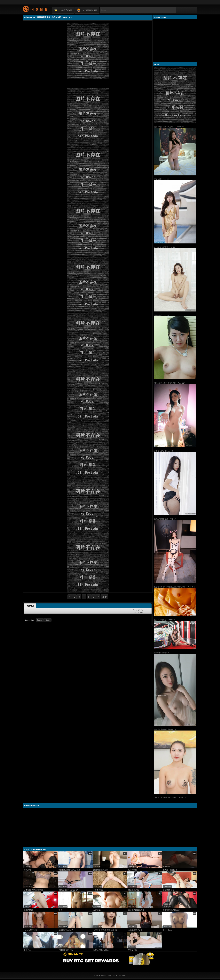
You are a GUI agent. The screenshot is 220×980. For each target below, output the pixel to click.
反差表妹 (97, 910)
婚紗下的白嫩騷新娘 (136, 910)
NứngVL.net (35, 9)
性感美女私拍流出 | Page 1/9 (165, 729)
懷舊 (60, 910)
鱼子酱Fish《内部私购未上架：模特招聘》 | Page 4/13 (175, 587)
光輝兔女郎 (133, 870)
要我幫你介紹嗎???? (161, 653)
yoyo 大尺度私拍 (31, 930)
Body (48, 620)
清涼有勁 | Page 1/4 (162, 315)
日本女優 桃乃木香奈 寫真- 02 (105, 930)
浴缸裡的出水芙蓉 (101, 870)
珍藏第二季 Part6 (135, 930)
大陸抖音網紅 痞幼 (66, 950)
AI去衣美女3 (98, 890)
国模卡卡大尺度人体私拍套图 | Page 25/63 (170, 797)
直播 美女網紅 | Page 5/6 (164, 451)
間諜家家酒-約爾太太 (171, 910)
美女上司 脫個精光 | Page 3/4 (165, 519)
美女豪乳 (27, 870)
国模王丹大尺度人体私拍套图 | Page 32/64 (170, 383)
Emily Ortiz (167, 930)
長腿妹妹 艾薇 (168, 890)
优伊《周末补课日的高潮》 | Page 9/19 (169, 127)
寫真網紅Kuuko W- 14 (67, 930)
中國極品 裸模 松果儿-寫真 (69, 870)
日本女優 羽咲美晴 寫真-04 (35, 890)
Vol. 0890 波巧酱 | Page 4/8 (165, 247)
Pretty (40, 620)
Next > (104, 597)
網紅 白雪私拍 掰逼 (101, 950)
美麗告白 (27, 950)
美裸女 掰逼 (133, 950)
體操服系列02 (134, 890)
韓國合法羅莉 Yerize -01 (68, 890)
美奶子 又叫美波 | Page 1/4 (164, 620)
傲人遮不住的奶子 (170, 870)
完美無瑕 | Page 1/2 (162, 179)
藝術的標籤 (28, 910)
